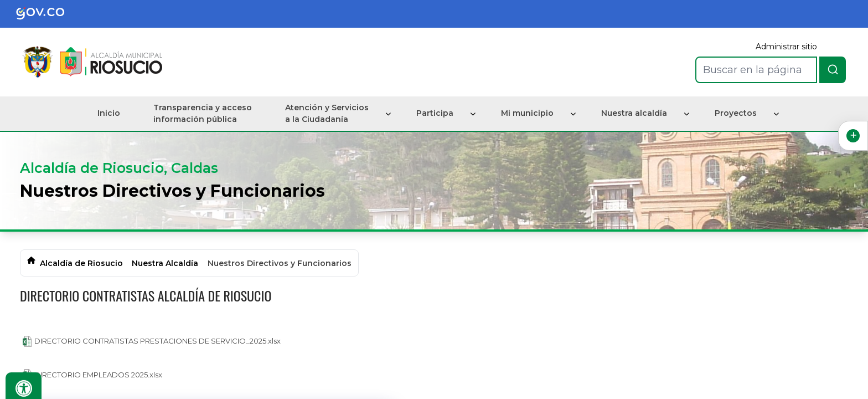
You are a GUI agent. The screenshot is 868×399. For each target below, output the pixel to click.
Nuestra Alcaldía (165, 263)
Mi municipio (527, 113)
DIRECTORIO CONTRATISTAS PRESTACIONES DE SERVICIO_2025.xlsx (152, 341)
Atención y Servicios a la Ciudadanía (327, 113)
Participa (435, 113)
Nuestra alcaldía (634, 113)
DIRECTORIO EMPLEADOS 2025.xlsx (92, 375)
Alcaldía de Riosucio (81, 263)
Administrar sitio (786, 47)
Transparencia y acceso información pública (203, 113)
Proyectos (736, 113)
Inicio (109, 113)
